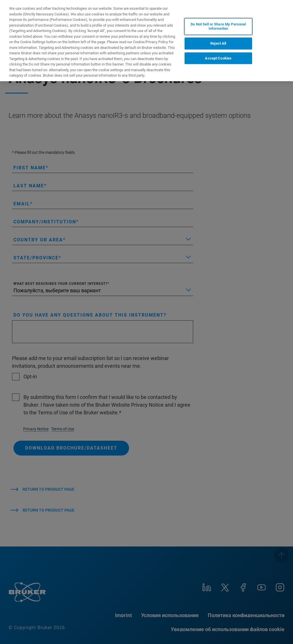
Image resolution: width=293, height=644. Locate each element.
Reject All (218, 43)
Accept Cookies (218, 58)
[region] (146, 41)
